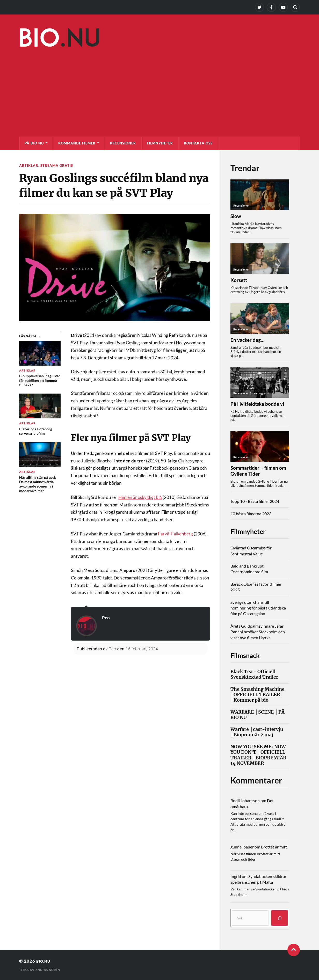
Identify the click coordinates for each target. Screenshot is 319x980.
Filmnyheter (160, 143)
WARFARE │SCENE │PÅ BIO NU (258, 715)
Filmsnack (249, 655)
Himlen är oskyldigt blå (140, 497)
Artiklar (29, 165)
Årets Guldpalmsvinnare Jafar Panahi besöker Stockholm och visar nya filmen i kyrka (258, 632)
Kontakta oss (198, 143)
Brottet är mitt (274, 847)
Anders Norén (49, 970)
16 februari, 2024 (142, 649)
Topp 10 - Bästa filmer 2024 (255, 501)
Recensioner (123, 143)
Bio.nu (45, 961)
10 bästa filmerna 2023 (251, 514)
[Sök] (280, 918)
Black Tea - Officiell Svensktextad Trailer (254, 674)
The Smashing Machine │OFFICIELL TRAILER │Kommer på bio (258, 695)
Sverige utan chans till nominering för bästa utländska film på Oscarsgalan (258, 608)
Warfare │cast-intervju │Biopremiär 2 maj (257, 732)
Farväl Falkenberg (175, 533)
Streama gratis (58, 165)
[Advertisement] (160, 90)
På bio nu (34, 143)
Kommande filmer (77, 143)
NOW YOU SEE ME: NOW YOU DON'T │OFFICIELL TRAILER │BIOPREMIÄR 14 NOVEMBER (258, 755)
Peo (106, 618)
